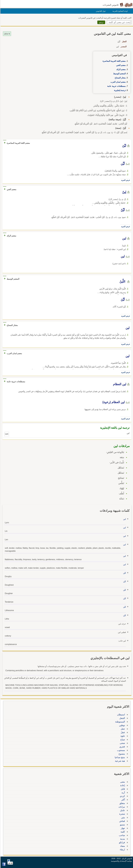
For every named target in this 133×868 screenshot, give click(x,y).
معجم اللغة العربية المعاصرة (114, 61)
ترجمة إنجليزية (119, 90)
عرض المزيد (125, 180)
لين (124, 519)
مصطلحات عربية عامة (116, 86)
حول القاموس (100, 11)
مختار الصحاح (120, 78)
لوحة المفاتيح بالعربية (120, 11)
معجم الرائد (121, 69)
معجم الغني (121, 65)
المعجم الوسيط (119, 74)
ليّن (124, 573)
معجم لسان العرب (118, 82)
